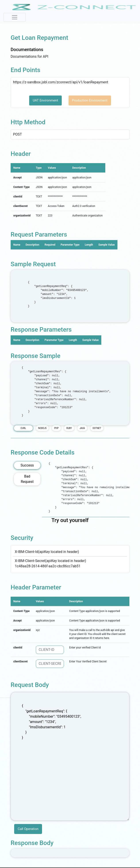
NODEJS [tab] (42, 428)
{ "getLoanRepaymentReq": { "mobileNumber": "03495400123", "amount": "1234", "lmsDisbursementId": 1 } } (70, 756)
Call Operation (28, 829)
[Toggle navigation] (15, 17)
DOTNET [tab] (97, 428)
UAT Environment (45, 100)
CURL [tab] (23, 428)
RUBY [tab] (69, 428)
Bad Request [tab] (27, 479)
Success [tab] (27, 465)
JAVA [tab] (82, 428)
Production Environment (90, 100)
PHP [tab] (56, 428)
